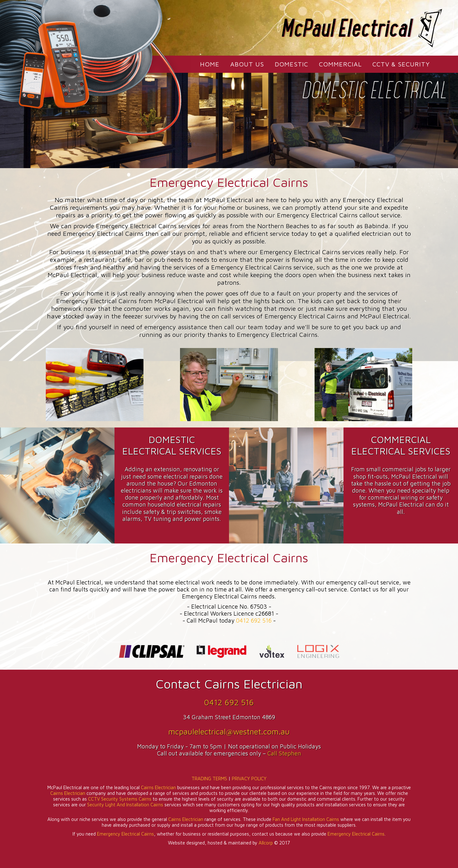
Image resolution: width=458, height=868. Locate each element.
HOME (210, 64)
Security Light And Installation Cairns (125, 805)
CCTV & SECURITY (401, 64)
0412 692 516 (254, 620)
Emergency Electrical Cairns (125, 834)
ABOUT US (247, 64)
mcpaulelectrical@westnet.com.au (229, 731)
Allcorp (266, 843)
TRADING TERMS (209, 779)
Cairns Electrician (158, 787)
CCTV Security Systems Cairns (120, 799)
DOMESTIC (291, 64)
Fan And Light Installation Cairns (306, 819)
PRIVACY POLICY (249, 779)
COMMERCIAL (340, 64)
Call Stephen (284, 753)
